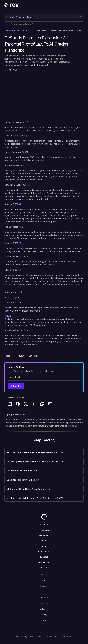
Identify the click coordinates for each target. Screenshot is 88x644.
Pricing (44, 541)
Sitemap (62, 637)
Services (44, 525)
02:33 (24, 330)
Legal (17, 637)
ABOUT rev (44, 536)
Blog (44, 546)
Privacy (39, 637)
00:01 (25, 122)
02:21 (8, 316)
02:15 (18, 303)
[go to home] (44, 517)
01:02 (18, 204)
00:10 (24, 136)
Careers (44, 557)
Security (24, 637)
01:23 (22, 227)
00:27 (24, 165)
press (44, 568)
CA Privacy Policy (50, 637)
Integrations (44, 530)
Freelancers (44, 562)
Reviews (70, 637)
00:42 (27, 185)
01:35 (18, 243)
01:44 (27, 256)
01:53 (18, 270)
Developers (44, 552)
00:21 (25, 152)
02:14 (19, 292)
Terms (32, 637)
